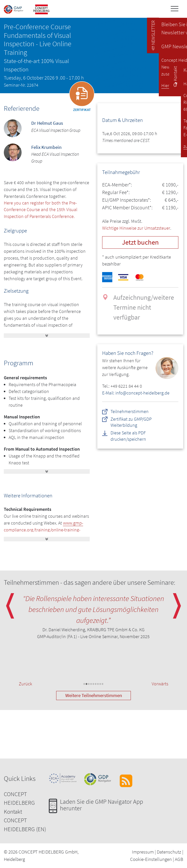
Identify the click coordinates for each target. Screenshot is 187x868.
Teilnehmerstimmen (130, 411)
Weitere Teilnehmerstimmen (94, 696)
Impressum (143, 852)
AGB (179, 859)
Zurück (25, 684)
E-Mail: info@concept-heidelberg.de (136, 393)
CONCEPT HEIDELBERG (19, 799)
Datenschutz (169, 852)
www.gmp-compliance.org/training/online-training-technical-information (43, 530)
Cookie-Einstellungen (151, 859)
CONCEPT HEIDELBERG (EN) (25, 825)
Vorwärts (160, 684)
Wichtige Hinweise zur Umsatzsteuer (136, 228)
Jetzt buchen (140, 242)
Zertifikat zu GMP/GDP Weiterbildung (131, 422)
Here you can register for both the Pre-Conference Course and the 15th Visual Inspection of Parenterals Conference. (41, 210)
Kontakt (13, 812)
